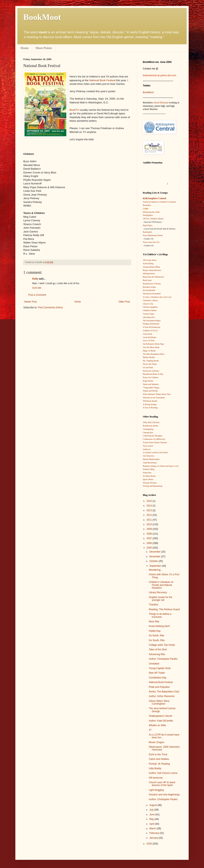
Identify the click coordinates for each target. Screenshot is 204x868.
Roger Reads (148, 381)
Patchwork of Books (151, 371)
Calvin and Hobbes (159, 759)
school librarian (161, 103)
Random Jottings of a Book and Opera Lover (161, 466)
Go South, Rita (157, 640)
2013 (150, 510)
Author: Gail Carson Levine (163, 773)
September (156, 566)
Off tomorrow (156, 778)
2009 (150, 529)
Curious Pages (149, 314)
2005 (150, 548)
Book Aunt (147, 280)
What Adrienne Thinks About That (157, 394)
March (153, 828)
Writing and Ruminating (153, 486)
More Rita (154, 622)
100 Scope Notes (150, 260)
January (154, 838)
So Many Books (149, 476)
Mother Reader (149, 357)
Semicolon (147, 473)
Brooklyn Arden (149, 287)
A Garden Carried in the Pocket (155, 452)
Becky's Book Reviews (152, 270)
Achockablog (148, 263)
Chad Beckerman (150, 463)
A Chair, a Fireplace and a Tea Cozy (157, 297)
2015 (150, 501)
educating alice (149, 317)
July (152, 810)
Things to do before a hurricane (160, 615)
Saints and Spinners (151, 384)
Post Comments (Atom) (50, 307)
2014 (150, 506)
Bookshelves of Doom (152, 284)
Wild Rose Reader (150, 401)
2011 (150, 520)
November (155, 557)
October (154, 561)
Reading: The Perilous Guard (164, 609)
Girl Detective (149, 456)
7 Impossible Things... (152, 388)
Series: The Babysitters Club (164, 692)
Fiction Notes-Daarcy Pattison (155, 442)
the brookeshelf (149, 290)
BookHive (147, 205)
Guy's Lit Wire (149, 341)
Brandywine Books (151, 426)
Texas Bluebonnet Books (153, 235)
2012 (150, 515)
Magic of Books (149, 351)
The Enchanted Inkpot (152, 321)
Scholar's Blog (149, 469)
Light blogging (156, 790)
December (155, 552)
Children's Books (150, 310)
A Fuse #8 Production (152, 327)
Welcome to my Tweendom (154, 398)
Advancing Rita (157, 654)
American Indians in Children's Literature (159, 202)
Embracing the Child (151, 212)
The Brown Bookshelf (152, 294)
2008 (150, 534)
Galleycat (147, 449)
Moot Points (44, 48)
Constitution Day (158, 678)
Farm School (148, 446)
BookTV (74, 110)
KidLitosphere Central (154, 198)
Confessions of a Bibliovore (154, 439)
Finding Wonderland (151, 324)
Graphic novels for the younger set (160, 599)
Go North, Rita (156, 636)
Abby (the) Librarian (151, 422)
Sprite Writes (148, 479)
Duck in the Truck (158, 754)
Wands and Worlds (150, 391)
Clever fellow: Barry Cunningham (159, 702)
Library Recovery (158, 592)
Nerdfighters (148, 215)
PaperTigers (148, 225)
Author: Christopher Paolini (163, 659)
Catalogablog (148, 429)
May (152, 819)
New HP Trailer (157, 673)
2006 (150, 543)
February (154, 833)
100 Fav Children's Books (153, 219)
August (153, 805)
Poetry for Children (151, 377)
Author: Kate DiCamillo (161, 721)
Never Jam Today (150, 364)
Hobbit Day (155, 631)
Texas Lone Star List (151, 242)
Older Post (124, 302)
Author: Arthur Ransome (162, 696)
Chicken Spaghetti (150, 307)
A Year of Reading (150, 408)
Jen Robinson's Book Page (153, 344)
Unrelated (154, 664)
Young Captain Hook (160, 668)
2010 (150, 524)
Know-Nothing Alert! (159, 626)
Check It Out (148, 304)
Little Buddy (155, 768)
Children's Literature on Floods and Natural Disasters (161, 585)
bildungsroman (149, 273)
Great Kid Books (150, 337)
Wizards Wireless (150, 483)
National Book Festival (102, 80)
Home (25, 48)
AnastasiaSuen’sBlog (151, 267)
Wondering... (156, 570)
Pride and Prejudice (159, 687)
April (152, 824)
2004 (150, 844)
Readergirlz (147, 232)
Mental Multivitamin (151, 459)
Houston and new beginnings (164, 795)
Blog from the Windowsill (153, 277)
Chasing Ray (148, 433)
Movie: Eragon (156, 742)
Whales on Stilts (157, 725)
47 (150, 730)
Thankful (153, 605)
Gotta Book (147, 334)
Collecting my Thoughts (153, 436)
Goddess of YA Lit (150, 331)
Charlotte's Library (150, 300)
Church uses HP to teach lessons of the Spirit (162, 784)
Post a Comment (37, 295)
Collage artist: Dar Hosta (162, 645)
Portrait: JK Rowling (159, 764)
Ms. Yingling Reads (151, 361)
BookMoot (148, 92)
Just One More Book (151, 347)
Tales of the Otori (158, 650)
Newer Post (30, 302)
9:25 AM (37, 288)
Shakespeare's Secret (160, 716)
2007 (150, 538)
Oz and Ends (148, 367)
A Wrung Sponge (150, 404)
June (152, 815)
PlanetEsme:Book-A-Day (153, 374)
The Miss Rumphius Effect (154, 354)
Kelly (35, 279)
